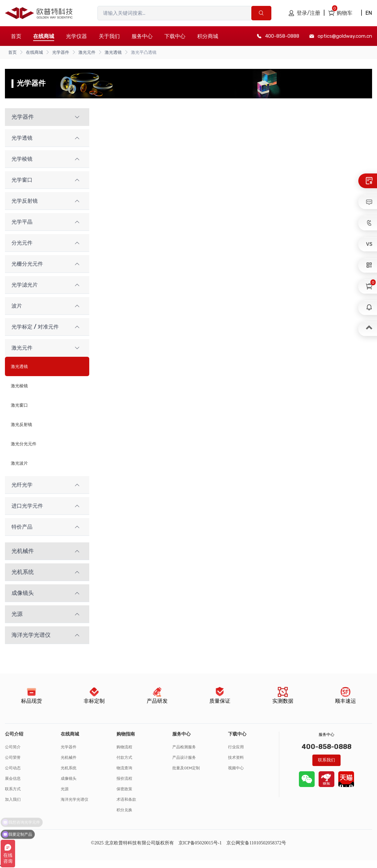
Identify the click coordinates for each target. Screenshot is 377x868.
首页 (16, 36)
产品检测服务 (184, 747)
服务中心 (142, 36)
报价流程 (124, 778)
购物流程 (124, 747)
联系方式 (13, 789)
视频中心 (236, 768)
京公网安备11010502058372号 (256, 843)
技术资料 (236, 757)
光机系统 (69, 768)
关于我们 (109, 36)
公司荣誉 (13, 757)
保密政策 (124, 789)
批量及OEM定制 (186, 768)
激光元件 (87, 52)
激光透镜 (113, 52)
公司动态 (13, 768)
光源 (65, 789)
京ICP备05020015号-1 (200, 843)
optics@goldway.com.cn (345, 36)
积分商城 (208, 36)
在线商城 (34, 52)
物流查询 (124, 768)
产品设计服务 (184, 757)
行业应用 (236, 747)
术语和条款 (126, 799)
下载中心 (175, 36)
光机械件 (69, 757)
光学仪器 (76, 36)
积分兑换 (124, 810)
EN (369, 13)
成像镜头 (69, 778)
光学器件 (61, 52)
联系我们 (326, 760)
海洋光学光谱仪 (74, 799)
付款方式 (124, 757)
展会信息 (13, 778)
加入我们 (13, 799)
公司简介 (13, 747)
